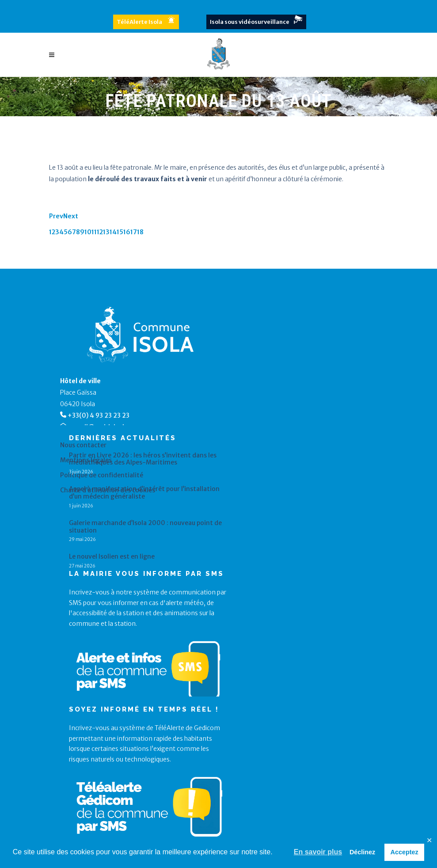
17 (134, 232)
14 (113, 232)
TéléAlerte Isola (139, 22)
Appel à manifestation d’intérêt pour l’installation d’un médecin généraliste (144, 493)
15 (120, 232)
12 (100, 232)
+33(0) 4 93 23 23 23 (99, 415)
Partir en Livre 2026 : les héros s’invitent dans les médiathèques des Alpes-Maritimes (143, 459)
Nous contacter (83, 445)
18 (140, 232)
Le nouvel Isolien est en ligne (112, 557)
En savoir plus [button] (318, 852)
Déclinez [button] (362, 852)
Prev (56, 216)
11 (94, 232)
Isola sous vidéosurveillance (250, 22)
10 (88, 232)
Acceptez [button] (405, 852)
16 (127, 232)
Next (71, 216)
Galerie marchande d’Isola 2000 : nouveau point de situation (145, 527)
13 (106, 232)
